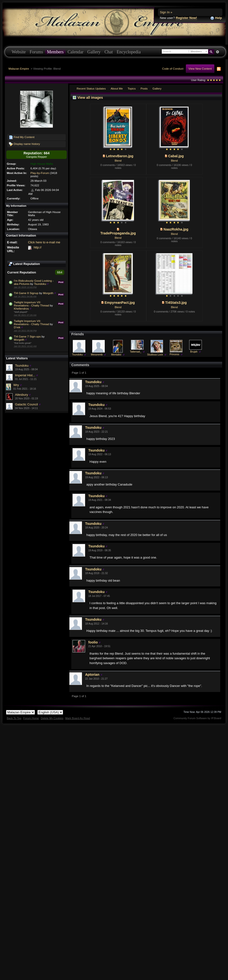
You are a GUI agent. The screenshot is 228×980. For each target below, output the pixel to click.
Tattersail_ (135, 352)
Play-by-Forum (40, 173)
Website (19, 52)
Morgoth (48, 293)
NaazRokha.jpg (176, 229)
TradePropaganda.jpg (118, 233)
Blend (118, 161)
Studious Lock (155, 355)
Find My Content (22, 137)
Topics (132, 88)
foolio (93, 642)
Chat (109, 52)
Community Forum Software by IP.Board (197, 718)
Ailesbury (21, 395)
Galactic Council (26, 404)
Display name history (24, 144)
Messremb (97, 355)
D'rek (17, 327)
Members (55, 52)
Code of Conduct (173, 69)
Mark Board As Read (78, 718)
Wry (16, 385)
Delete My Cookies (52, 718)
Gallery (94, 52)
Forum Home (31, 718)
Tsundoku (40, 284)
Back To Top (14, 718)
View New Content (200, 69)
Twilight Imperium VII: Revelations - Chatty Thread (31, 304)
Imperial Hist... (25, 375)
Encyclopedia (129, 52)
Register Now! (186, 18)
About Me (117, 88)
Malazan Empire (19, 69)
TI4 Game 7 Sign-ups (27, 336)
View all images (90, 98)
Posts (144, 88)
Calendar (75, 52)
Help (216, 18)
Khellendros (21, 309)
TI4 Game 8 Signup (26, 293)
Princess (174, 354)
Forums (36, 52)
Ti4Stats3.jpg (176, 303)
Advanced (217, 52)
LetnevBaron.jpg (120, 156)
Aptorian (92, 675)
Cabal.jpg (176, 156)
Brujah (194, 352)
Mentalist (116, 355)
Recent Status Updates (91, 88)
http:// (38, 247)
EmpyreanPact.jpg (120, 303)
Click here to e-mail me (44, 242)
